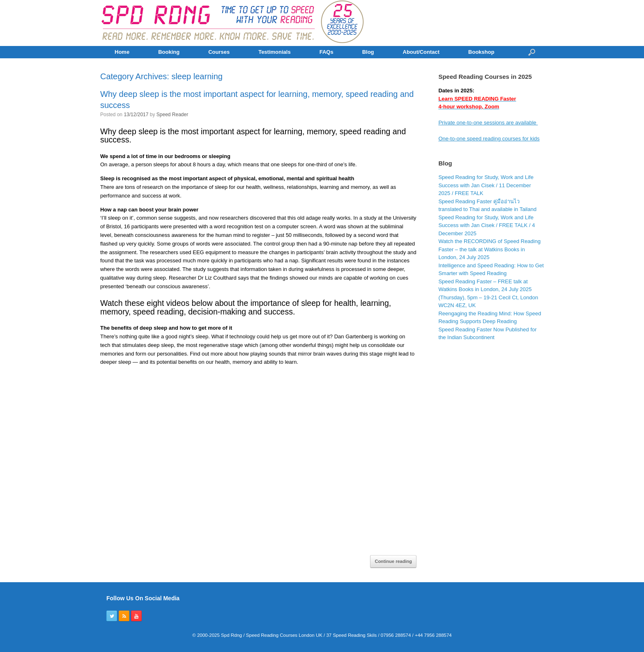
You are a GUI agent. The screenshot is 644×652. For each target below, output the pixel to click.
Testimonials (275, 52)
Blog (368, 52)
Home (122, 52)
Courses (219, 52)
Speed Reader (172, 115)
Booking (169, 52)
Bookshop (481, 52)
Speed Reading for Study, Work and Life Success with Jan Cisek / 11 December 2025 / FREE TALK (486, 185)
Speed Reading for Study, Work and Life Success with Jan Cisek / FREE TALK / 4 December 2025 (486, 225)
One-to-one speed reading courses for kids (489, 139)
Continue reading (393, 561)
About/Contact (421, 52)
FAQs (327, 52)
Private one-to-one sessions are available (488, 123)
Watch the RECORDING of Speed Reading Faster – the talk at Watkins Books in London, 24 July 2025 (489, 249)
